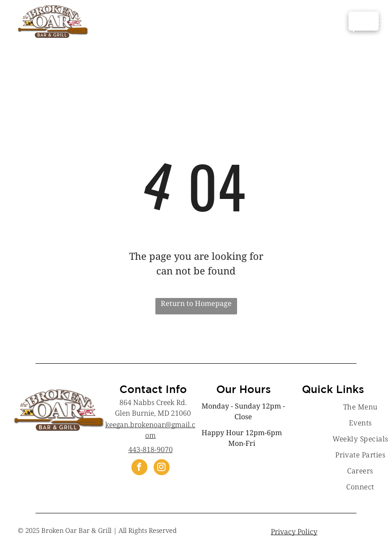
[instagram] (162, 468)
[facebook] (139, 468)
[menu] (372, 21)
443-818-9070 (150, 449)
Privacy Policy (294, 532)
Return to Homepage (196, 303)
